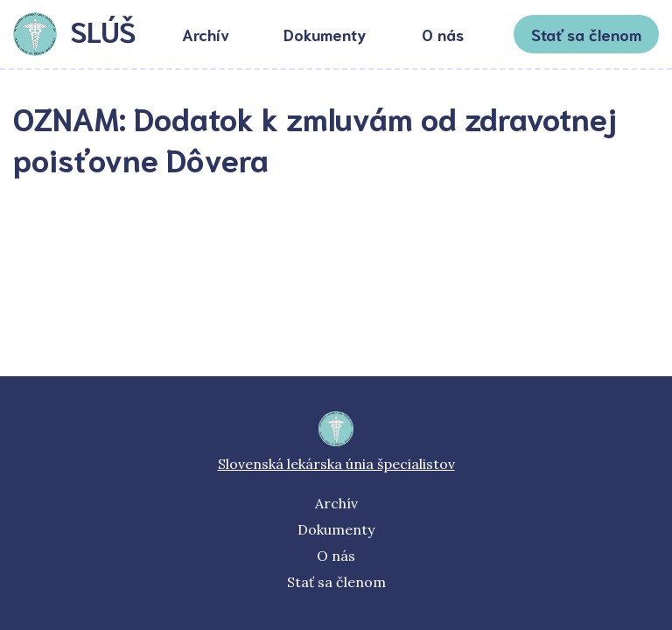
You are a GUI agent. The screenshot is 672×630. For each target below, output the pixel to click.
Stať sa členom (586, 34)
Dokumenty (325, 34)
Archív (206, 34)
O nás (443, 34)
